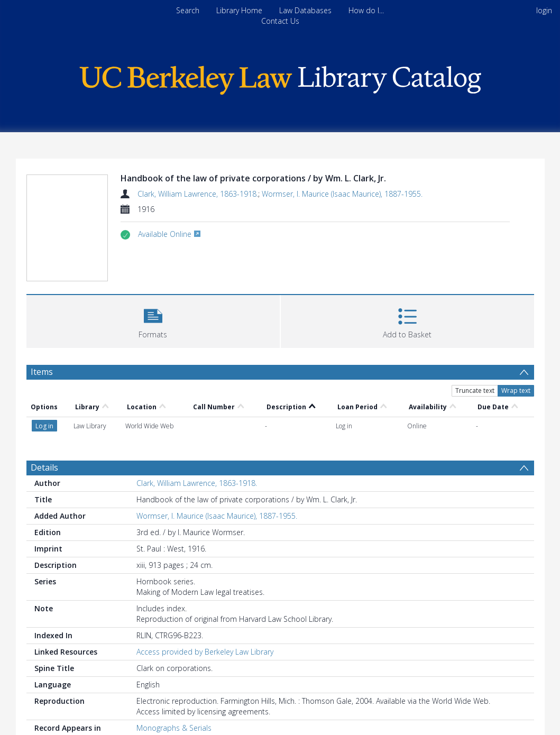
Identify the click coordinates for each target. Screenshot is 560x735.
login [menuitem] (544, 10)
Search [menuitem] (188, 10)
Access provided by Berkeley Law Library (205, 652)
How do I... (366, 10)
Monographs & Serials (174, 728)
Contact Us (280, 21)
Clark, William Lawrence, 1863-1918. (198, 194)
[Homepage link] (280, 77)
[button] (153, 320)
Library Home (239, 10)
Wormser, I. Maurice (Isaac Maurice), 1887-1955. (342, 194)
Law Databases (305, 10)
